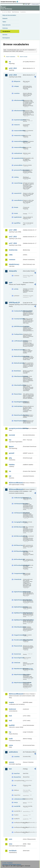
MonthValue (18, 371)
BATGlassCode (18, 545)
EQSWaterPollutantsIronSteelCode (18, 620)
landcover (13, 709)
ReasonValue (18, 394)
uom (11, 839)
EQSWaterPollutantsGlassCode (18, 613)
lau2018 (12, 725)
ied (10, 476)
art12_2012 (13, 68)
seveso (11, 762)
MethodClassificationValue (18, 356)
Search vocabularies (11, 57)
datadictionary (14, 264)
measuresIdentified (18, 131)
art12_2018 (13, 75)
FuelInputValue (18, 334)
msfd (11, 739)
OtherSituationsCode (18, 627)
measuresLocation (18, 135)
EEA (10, 2)
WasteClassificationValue (18, 415)
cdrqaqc (16, 86)
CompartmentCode (18, 573)
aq (10, 62)
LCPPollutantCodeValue (18, 341)
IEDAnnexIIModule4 (16, 694)
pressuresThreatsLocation (18, 170)
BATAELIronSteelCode (18, 536)
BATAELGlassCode (18, 527)
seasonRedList (18, 200)
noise (11, 745)
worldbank (13, 851)
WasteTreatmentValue (18, 421)
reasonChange (18, 183)
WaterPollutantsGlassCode (18, 675)
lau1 (10, 716)
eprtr (11, 283)
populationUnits (18, 158)
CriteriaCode (18, 579)
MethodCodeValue (18, 363)
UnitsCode (17, 663)
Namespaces (6, 38)
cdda (11, 255)
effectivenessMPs (18, 100)
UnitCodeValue (18, 406)
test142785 (17, 806)
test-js (16, 802)
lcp (10, 732)
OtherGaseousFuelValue (18, 376)
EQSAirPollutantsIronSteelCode (18, 600)
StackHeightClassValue (18, 402)
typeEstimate (18, 217)
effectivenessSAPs (18, 111)
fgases (11, 446)
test (10, 769)
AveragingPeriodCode (18, 522)
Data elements (6, 25)
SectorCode (18, 654)
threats (16, 207)
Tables (4, 22)
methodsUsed (18, 153)
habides (12, 465)
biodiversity (13, 250)
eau (15, 785)
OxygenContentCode (18, 635)
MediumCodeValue (18, 350)
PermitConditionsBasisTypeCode (18, 640)
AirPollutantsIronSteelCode (18, 513)
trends (16, 213)
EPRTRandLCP (14, 303)
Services (5, 35)
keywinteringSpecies (18, 120)
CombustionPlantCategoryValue (18, 311)
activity (16, 289)
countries (17, 93)
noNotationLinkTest (18, 799)
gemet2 (12, 453)
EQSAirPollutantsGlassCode (18, 592)
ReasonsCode (18, 646)
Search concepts (23, 57)
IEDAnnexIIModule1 (16, 483)
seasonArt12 (18, 193)
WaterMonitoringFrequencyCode (18, 669)
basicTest (17, 773)
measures (17, 125)
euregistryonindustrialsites (16, 428)
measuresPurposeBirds (18, 141)
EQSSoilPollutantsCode (18, 607)
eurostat (12, 435)
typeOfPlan (17, 223)
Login (26, 4)
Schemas (5, 28)
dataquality (13, 271)
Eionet (9, 12)
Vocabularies (6, 31)
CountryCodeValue (18, 319)
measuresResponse (18, 147)
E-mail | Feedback (7, 863)
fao (10, 440)
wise (11, 844)
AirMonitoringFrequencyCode (18, 498)
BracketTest (18, 777)
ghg (10, 458)
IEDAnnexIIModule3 (16, 489)
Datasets (5, 18)
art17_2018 (13, 243)
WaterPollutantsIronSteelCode (18, 683)
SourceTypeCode (18, 658)
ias (10, 471)
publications (13, 752)
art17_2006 (13, 230)
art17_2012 (13, 237)
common (12, 260)
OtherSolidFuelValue (18, 385)
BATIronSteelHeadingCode (18, 565)
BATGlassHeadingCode (18, 551)
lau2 (10, 721)
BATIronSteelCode (18, 559)
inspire (11, 702)
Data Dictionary (15, 12)
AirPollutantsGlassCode (18, 504)
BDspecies (17, 81)
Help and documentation (9, 15)
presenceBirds (18, 165)
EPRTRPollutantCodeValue (18, 326)
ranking (16, 177)
